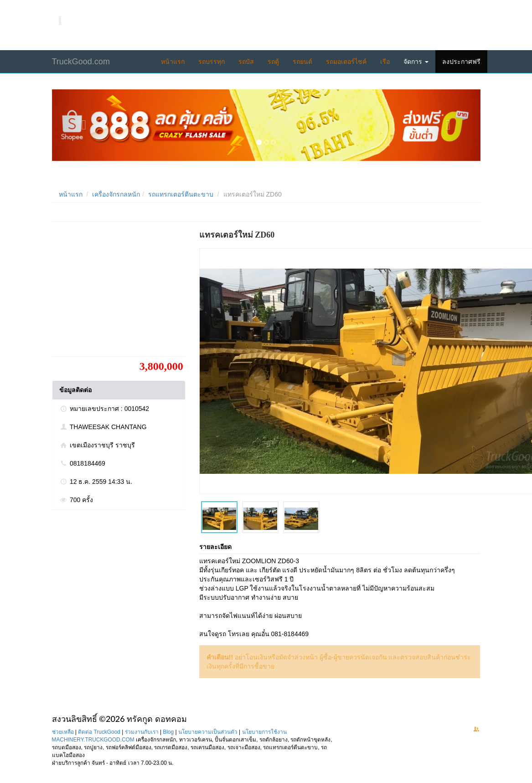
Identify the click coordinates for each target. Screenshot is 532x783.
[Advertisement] (120, 292)
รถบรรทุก (212, 62)
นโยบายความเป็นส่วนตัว (208, 732)
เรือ (385, 62)
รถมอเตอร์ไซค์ (346, 62)
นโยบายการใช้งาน (264, 732)
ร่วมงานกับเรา (142, 732)
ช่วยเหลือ (63, 732)
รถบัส (246, 62)
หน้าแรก (173, 62)
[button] (84, 125)
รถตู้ (273, 62)
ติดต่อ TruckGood (99, 732)
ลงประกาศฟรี (461, 62)
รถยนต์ (302, 62)
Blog (168, 732)
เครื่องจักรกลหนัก (116, 194)
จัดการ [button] (416, 62)
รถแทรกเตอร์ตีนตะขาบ (181, 194)
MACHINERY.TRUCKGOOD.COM (93, 740)
